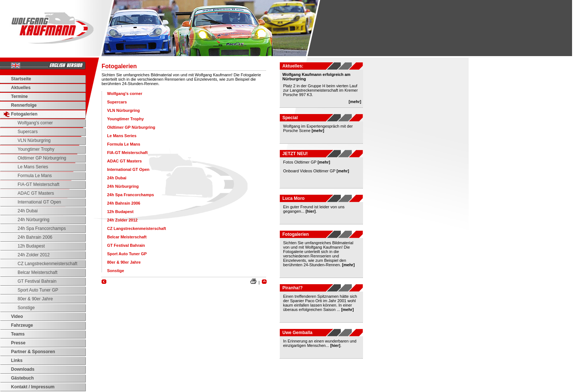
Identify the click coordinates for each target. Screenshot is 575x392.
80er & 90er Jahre (35, 299)
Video (17, 316)
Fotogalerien (24, 114)
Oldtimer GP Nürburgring (42, 158)
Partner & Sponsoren (33, 352)
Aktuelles (21, 88)
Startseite (21, 79)
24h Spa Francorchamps (42, 228)
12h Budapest (31, 246)
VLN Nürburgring (34, 140)
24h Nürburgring (34, 220)
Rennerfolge (24, 105)
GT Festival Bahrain (37, 281)
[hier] (311, 211)
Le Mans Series (33, 167)
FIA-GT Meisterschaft (39, 184)
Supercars (28, 132)
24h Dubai (28, 211)
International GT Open (39, 202)
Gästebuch (22, 378)
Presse (18, 343)
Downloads (23, 369)
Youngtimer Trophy (36, 149)
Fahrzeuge (22, 325)
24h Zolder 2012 (34, 255)
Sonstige (26, 308)
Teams (18, 334)
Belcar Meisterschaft (38, 272)
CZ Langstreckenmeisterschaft (47, 264)
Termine (19, 96)
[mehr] (355, 102)
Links (17, 360)
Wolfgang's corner (35, 123)
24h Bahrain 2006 (35, 237)
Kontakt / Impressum (33, 387)
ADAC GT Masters (36, 193)
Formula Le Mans (35, 176)
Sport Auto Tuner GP (38, 290)
